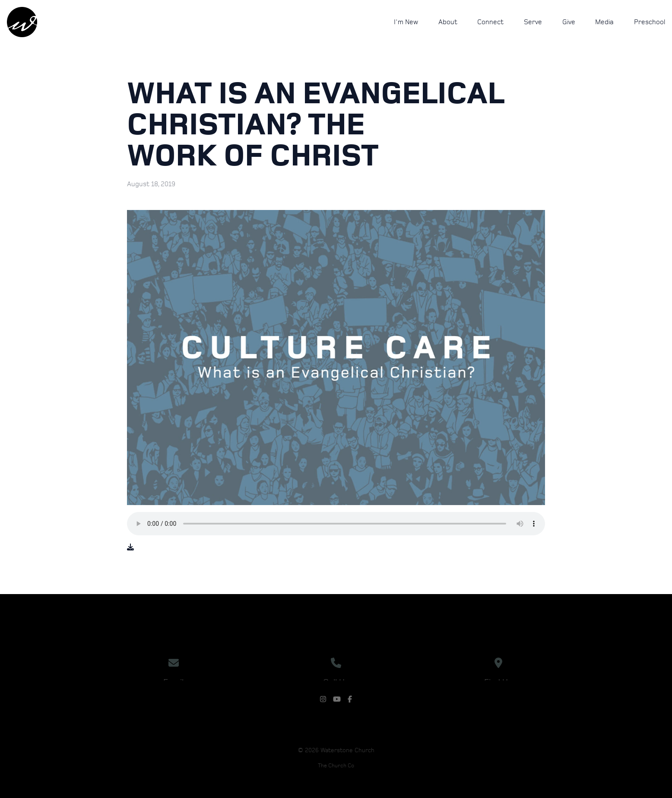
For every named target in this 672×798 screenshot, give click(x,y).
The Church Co (336, 766)
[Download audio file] (130, 547)
